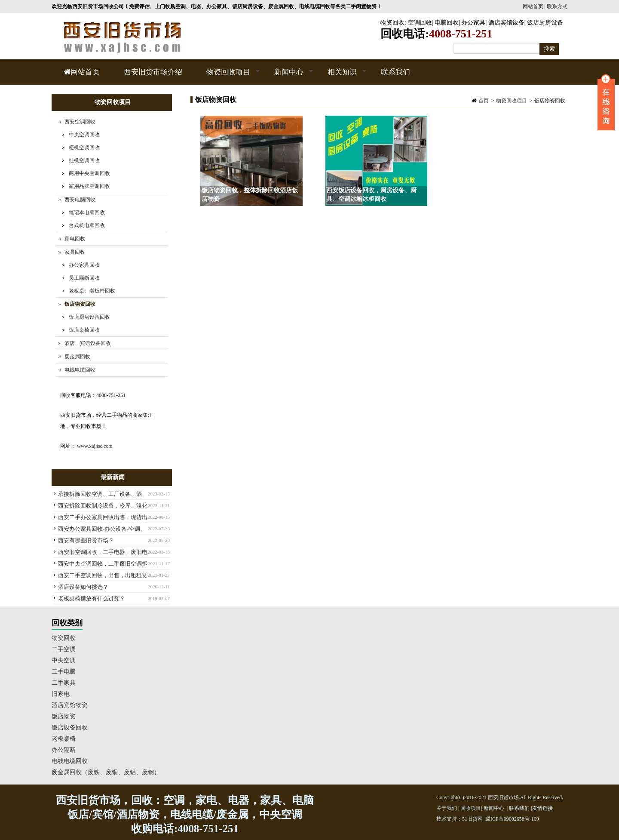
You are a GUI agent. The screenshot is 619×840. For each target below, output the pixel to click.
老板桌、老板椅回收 (92, 291)
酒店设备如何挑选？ (83, 587)
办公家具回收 (84, 265)
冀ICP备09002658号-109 (512, 819)
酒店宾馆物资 (70, 705)
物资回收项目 (227, 77)
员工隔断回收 (84, 278)
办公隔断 (64, 750)
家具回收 (75, 252)
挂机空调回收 (84, 160)
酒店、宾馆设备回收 (88, 343)
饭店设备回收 (70, 728)
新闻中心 (288, 77)
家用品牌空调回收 (89, 186)
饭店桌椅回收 (84, 330)
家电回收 (75, 239)
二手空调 (64, 649)
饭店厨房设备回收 (89, 317)
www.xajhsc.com (95, 446)
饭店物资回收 (550, 101)
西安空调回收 (80, 122)
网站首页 (533, 6)
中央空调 (64, 660)
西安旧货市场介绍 (153, 72)
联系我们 (395, 72)
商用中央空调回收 (89, 173)
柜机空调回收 (84, 148)
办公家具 (473, 23)
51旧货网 (472, 819)
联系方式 (557, 6)
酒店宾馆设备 (506, 23)
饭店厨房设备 (545, 23)
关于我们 (447, 808)
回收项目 (471, 808)
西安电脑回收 (80, 200)
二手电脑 (64, 672)
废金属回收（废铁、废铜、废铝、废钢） (106, 772)
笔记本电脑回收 (87, 212)
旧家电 (61, 694)
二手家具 (64, 683)
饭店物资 (64, 716)
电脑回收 (447, 23)
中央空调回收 (84, 135)
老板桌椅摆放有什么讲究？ (92, 598)
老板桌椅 (64, 739)
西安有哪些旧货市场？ (86, 540)
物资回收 (392, 23)
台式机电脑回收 (87, 225)
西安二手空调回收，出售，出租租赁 (103, 575)
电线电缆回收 (80, 370)
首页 (484, 101)
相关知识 (341, 77)
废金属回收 (77, 357)
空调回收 (420, 23)
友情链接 (542, 808)
